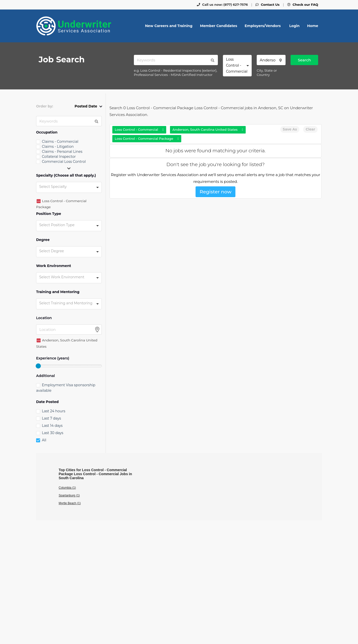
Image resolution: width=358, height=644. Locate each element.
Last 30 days (53, 433)
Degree (43, 240)
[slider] (38, 366)
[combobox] (237, 66)
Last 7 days (51, 418)
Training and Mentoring (58, 292)
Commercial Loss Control (64, 162)
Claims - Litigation (58, 147)
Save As (290, 129)
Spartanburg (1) (69, 495)
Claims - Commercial (60, 142)
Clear (310, 129)
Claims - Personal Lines (62, 152)
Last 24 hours (54, 411)
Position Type (49, 214)
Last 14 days (52, 426)
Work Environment (54, 266)
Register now (215, 192)
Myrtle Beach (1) (70, 503)
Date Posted (47, 402)
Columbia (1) (67, 488)
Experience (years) (53, 358)
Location (44, 318)
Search (304, 60)
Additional (46, 376)
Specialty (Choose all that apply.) (66, 175)
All (44, 440)
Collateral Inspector (59, 157)
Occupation (47, 132)
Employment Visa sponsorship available (66, 388)
